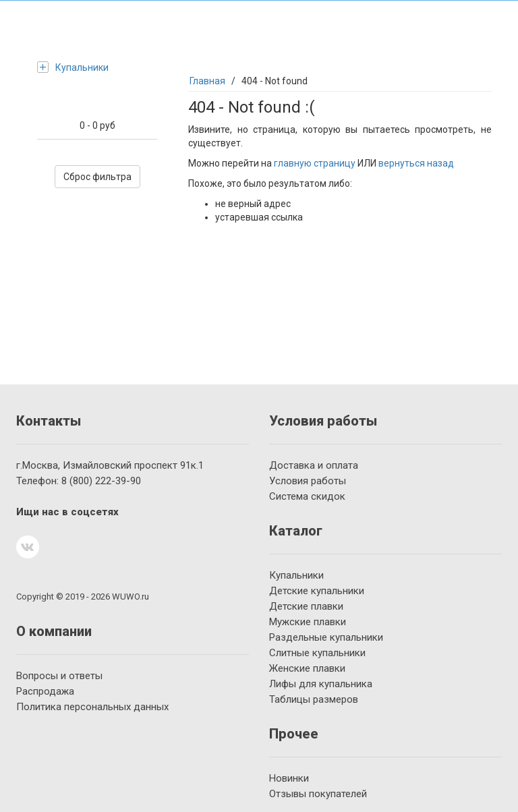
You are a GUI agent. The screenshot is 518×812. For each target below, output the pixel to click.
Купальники (73, 67)
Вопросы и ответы (59, 676)
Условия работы (308, 481)
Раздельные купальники (326, 637)
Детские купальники (317, 591)
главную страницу (315, 163)
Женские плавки (307, 668)
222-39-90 (101, 481)
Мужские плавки (308, 622)
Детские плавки (306, 606)
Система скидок (307, 496)
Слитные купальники (317, 653)
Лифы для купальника (321, 684)
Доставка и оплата (314, 465)
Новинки (289, 778)
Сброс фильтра (97, 177)
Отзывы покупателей (318, 794)
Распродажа (45, 691)
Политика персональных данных (92, 707)
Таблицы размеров (314, 699)
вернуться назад (416, 163)
